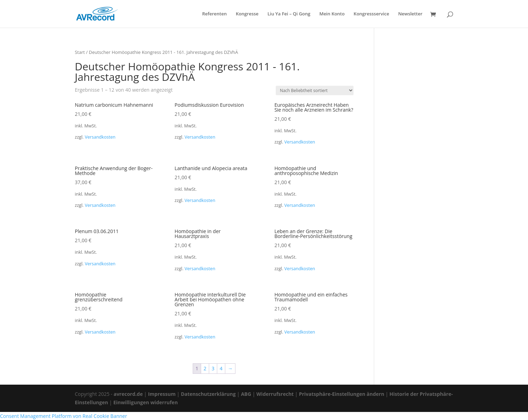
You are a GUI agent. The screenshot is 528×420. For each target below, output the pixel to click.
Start (80, 52)
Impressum (162, 394)
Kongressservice (371, 14)
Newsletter (410, 14)
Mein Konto (332, 14)
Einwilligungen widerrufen (145, 402)
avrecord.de (128, 394)
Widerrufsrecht (275, 394)
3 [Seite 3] (213, 368)
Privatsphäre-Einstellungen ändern (341, 394)
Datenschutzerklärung (208, 394)
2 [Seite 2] (205, 368)
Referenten (214, 14)
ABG (246, 394)
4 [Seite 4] (221, 368)
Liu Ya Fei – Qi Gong (289, 14)
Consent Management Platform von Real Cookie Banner (64, 416)
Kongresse (247, 14)
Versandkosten (100, 137)
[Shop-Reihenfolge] (315, 90)
